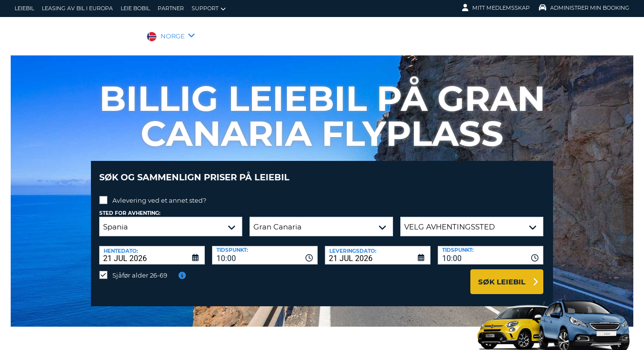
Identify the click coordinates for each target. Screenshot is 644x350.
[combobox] (265, 248)
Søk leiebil (502, 274)
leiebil (24, 8)
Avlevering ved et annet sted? (159, 193)
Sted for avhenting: (130, 206)
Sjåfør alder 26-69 (140, 268)
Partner (171, 8)
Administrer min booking (584, 8)
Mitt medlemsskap (496, 8)
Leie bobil (135, 8)
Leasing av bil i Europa (77, 8)
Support (209, 9)
